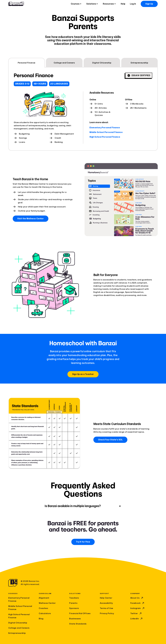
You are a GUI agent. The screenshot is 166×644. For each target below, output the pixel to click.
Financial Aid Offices (80, 613)
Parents (73, 603)
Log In (133, 4)
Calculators (45, 613)
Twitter (136, 613)
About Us (137, 598)
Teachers (74, 598)
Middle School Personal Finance (106, 132)
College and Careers (19, 628)
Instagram (138, 608)
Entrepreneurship (17, 633)
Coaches (43, 608)
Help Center (106, 598)
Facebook (137, 603)
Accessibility (106, 603)
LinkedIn (137, 619)
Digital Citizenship (18, 623)
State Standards (78, 624)
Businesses (75, 619)
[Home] (16, 4)
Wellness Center (47, 603)
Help (123, 4)
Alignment (44, 598)
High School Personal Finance (105, 137)
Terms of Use (107, 608)
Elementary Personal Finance (105, 128)
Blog (41, 619)
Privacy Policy (107, 613)
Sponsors (74, 608)
